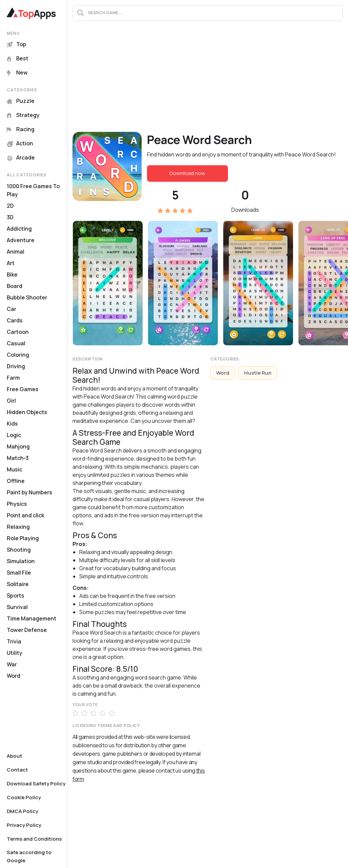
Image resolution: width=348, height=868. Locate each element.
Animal (16, 252)
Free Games (23, 389)
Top (17, 44)
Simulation (21, 561)
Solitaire (18, 584)
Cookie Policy (24, 797)
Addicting (19, 229)
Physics (17, 504)
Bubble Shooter (27, 297)
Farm (13, 378)
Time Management (32, 618)
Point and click (25, 515)
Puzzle (21, 101)
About (14, 756)
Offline (16, 481)
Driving (16, 366)
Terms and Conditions (34, 839)
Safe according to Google (29, 856)
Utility (14, 653)
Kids (12, 424)
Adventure (21, 240)
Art (11, 263)
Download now (187, 173)
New (17, 73)
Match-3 (18, 458)
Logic (14, 435)
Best (18, 58)
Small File (19, 573)
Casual (16, 343)
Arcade (21, 157)
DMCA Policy (22, 811)
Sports (16, 596)
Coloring (18, 355)
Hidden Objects (27, 412)
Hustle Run (258, 373)
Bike (12, 274)
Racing (21, 129)
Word (13, 676)
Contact (17, 770)
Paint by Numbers (30, 492)
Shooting (19, 550)
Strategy (23, 115)
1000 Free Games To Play (33, 190)
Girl (11, 401)
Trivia (14, 641)
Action (20, 143)
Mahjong (18, 446)
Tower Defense (27, 630)
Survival (17, 607)
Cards (15, 320)
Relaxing (18, 527)
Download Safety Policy (36, 784)
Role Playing (23, 538)
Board (14, 286)
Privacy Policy (24, 825)
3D (10, 217)
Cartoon (18, 332)
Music (14, 469)
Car (11, 309)
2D (10, 206)
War (12, 664)
